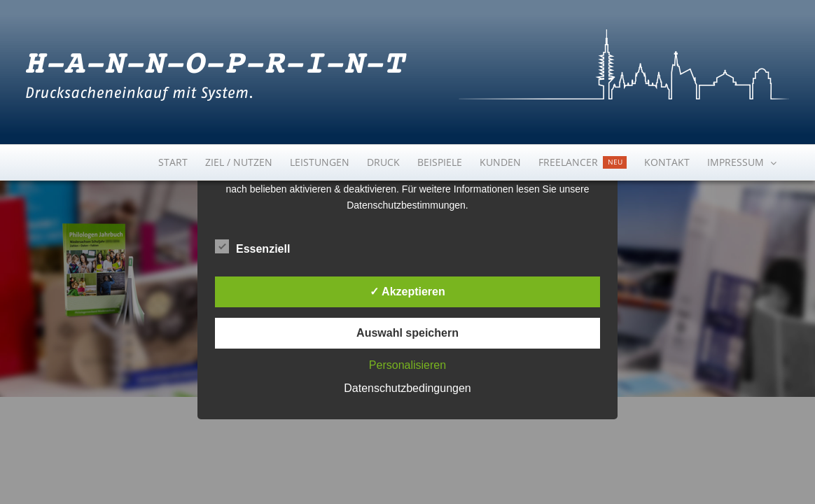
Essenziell (252, 247)
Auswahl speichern (407, 333)
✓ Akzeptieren (407, 292)
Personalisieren (407, 365)
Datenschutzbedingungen (407, 388)
